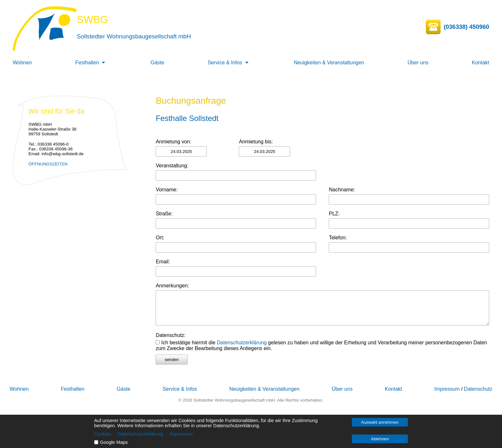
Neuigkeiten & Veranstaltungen (329, 63)
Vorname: (166, 190)
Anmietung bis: (256, 142)
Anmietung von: (173, 142)
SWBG (93, 20)
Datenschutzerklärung (242, 343)
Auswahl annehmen (380, 422)
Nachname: (342, 190)
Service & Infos (225, 63)
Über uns (418, 63)
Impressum (447, 389)
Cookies (103, 434)
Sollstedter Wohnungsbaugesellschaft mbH (134, 36)
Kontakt (481, 63)
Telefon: (338, 238)
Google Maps (114, 442)
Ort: (160, 238)
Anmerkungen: (172, 286)
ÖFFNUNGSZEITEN (48, 164)
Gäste (157, 63)
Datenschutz (478, 389)
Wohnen (22, 63)
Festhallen (87, 63)
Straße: (164, 214)
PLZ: (334, 214)
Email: (163, 262)
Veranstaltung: (172, 166)
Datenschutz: (170, 335)
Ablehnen (380, 439)
